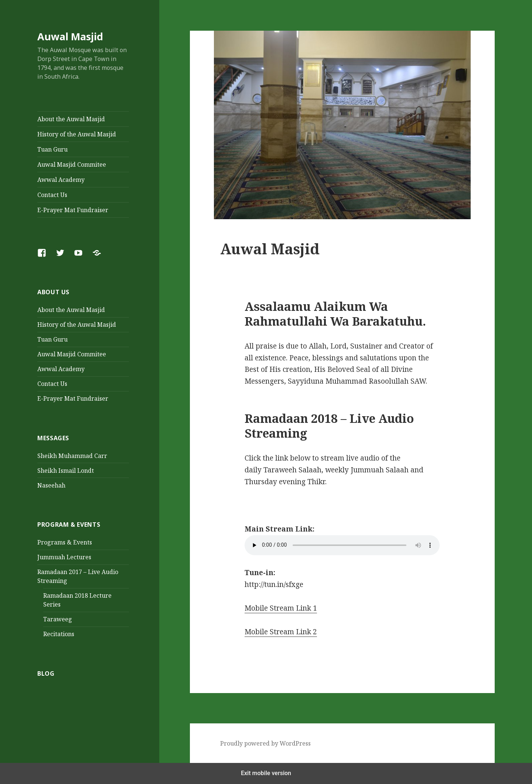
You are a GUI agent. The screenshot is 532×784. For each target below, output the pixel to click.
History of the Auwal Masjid (77, 134)
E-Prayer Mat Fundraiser (73, 210)
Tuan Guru (52, 149)
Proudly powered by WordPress (265, 743)
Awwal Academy (61, 180)
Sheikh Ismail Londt (66, 471)
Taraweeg (58, 619)
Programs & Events (65, 542)
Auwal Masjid (70, 36)
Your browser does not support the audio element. (342, 545)
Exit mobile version (266, 773)
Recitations (59, 634)
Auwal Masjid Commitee (72, 164)
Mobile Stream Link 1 (281, 608)
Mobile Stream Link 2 (281, 632)
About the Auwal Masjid (71, 119)
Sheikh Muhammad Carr (72, 456)
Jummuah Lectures (64, 557)
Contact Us (52, 195)
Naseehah (51, 485)
